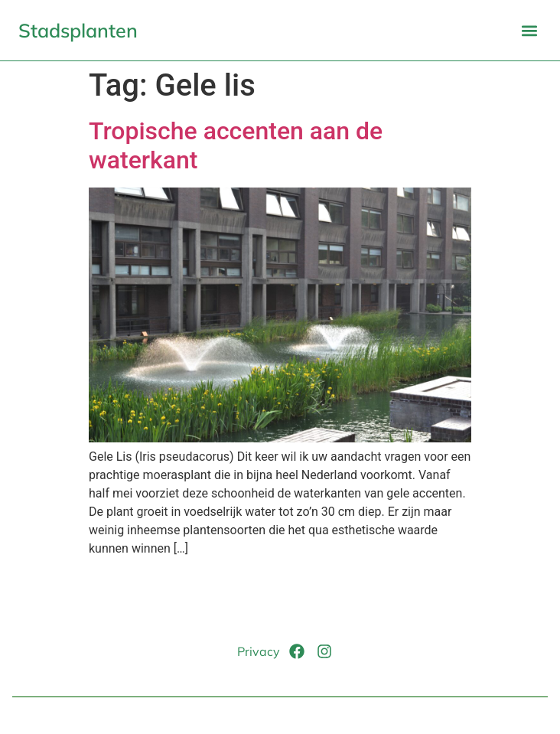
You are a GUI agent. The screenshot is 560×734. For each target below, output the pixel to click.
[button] (529, 30)
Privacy (259, 651)
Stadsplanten (78, 30)
